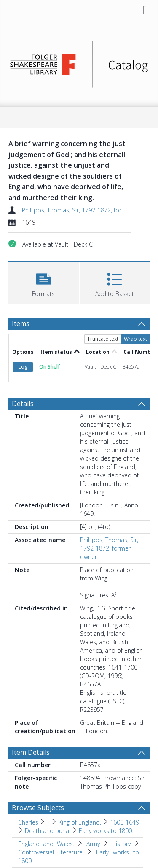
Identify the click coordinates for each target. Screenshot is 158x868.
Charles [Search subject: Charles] (28, 822)
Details (23, 404)
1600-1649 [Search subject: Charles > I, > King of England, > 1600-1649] (125, 822)
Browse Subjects (38, 808)
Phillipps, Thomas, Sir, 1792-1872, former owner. (87, 210)
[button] (44, 282)
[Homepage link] (79, 62)
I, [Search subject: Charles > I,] (48, 822)
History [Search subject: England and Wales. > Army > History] (121, 844)
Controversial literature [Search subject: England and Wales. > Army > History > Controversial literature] (50, 852)
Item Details (31, 752)
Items (21, 323)
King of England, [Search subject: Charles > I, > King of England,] (80, 822)
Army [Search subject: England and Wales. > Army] (93, 844)
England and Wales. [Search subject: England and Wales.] (46, 844)
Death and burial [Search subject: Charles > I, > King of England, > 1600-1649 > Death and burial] (48, 831)
